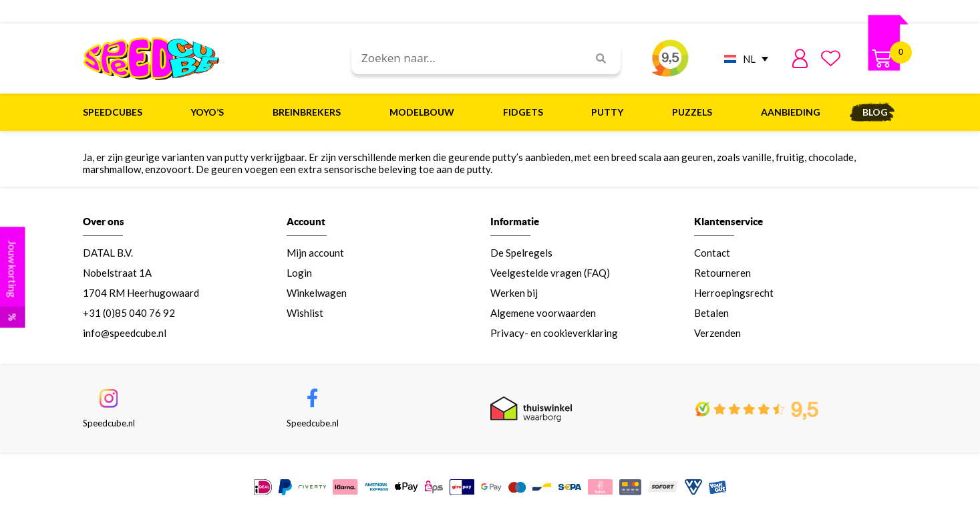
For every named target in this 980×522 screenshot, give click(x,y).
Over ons (104, 222)
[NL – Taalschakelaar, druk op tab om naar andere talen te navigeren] (743, 58)
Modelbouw (425, 112)
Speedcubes (116, 112)
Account (306, 222)
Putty (611, 112)
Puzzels (695, 112)
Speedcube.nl (109, 423)
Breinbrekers (310, 112)
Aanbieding (791, 112)
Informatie (515, 222)
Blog (875, 112)
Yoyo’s (210, 112)
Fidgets (526, 112)
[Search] (596, 58)
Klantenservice (728, 222)
